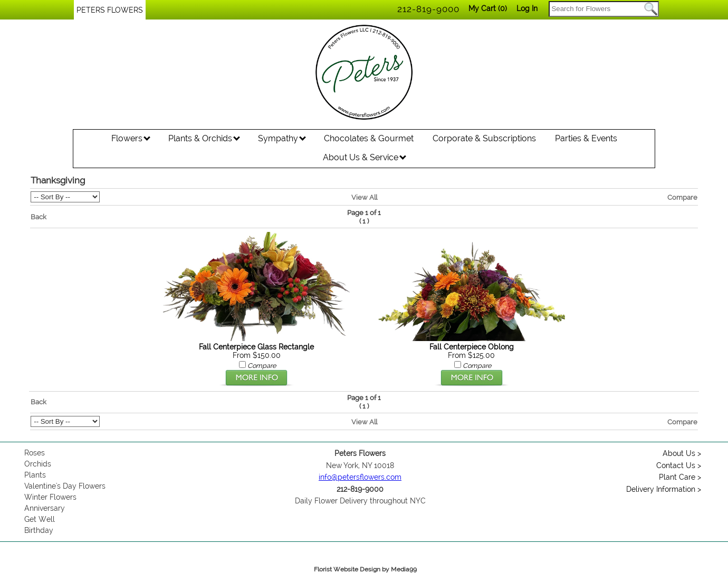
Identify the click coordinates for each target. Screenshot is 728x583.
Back (39, 217)
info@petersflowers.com (360, 477)
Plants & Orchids (204, 138)
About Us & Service (365, 157)
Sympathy (282, 138)
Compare (682, 197)
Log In (527, 8)
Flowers (131, 138)
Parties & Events (586, 138)
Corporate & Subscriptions (484, 138)
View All (364, 197)
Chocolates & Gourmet (369, 138)
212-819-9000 (428, 9)
